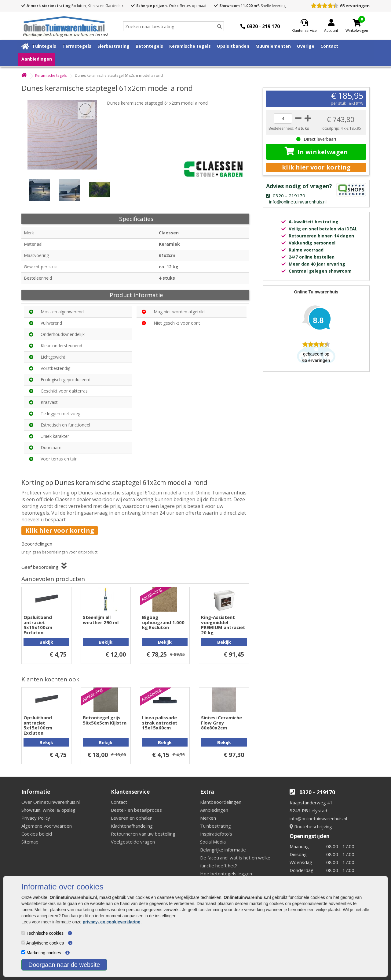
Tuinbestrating (216, 826)
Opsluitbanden (233, 46)
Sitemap (30, 842)
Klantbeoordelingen (221, 802)
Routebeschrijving (311, 826)
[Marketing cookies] (23, 952)
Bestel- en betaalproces (136, 810)
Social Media (213, 842)
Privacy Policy (36, 818)
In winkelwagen (316, 151)
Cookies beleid (37, 834)
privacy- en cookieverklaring (112, 922)
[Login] (331, 26)
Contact (329, 46)
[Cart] (357, 23)
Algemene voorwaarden (47, 826)
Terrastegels (77, 46)
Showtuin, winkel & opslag (48, 810)
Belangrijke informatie (223, 850)
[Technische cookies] (23, 933)
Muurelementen (273, 46)
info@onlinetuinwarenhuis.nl (318, 818)
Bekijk (46, 642)
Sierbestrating (113, 46)
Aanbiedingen (37, 59)
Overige (306, 46)
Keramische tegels (190, 46)
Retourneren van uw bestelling (143, 834)
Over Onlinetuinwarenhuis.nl (51, 802)
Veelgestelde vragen (133, 842)
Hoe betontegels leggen (226, 874)
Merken (208, 818)
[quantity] (283, 118)
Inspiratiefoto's (216, 834)
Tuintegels (44, 46)
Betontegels (149, 46)
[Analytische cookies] (23, 943)
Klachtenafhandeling (132, 826)
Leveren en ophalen (132, 818)
